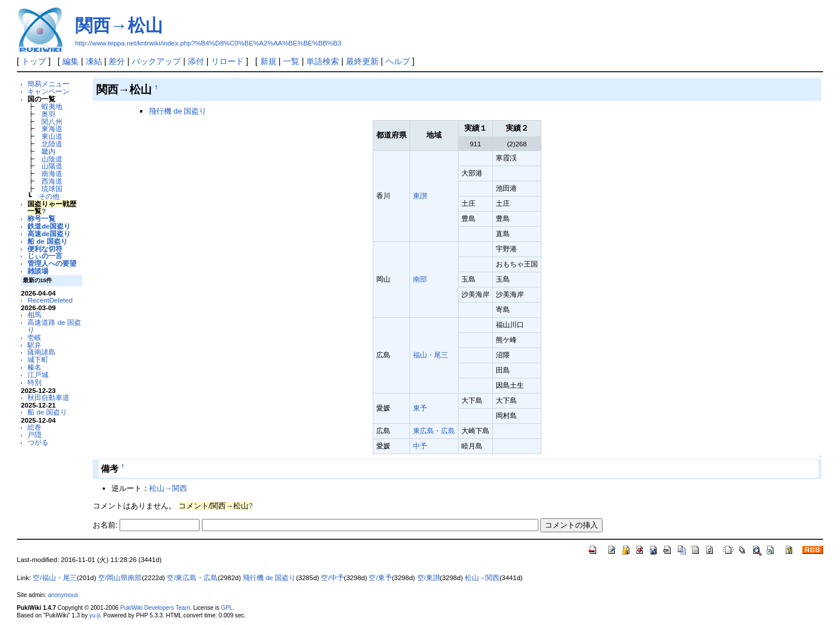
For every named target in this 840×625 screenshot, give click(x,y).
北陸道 (52, 144)
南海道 (52, 173)
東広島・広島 (434, 431)
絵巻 (34, 427)
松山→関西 (168, 488)
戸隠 (34, 435)
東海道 (52, 129)
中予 (420, 446)
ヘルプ (398, 61)
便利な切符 (45, 249)
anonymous (63, 595)
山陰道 (52, 159)
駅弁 (34, 345)
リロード (228, 61)
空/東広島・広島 (192, 578)
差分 (117, 61)
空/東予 (380, 578)
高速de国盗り (49, 234)
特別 (34, 382)
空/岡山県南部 (120, 578)
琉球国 (52, 189)
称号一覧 (41, 218)
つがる (38, 442)
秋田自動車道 (48, 397)
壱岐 (34, 337)
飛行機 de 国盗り (178, 111)
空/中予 (332, 578)
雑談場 (38, 271)
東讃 (420, 196)
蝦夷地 (52, 106)
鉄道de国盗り (49, 226)
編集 (71, 61)
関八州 (52, 122)
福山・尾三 (430, 355)
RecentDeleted (50, 300)
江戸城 (38, 375)
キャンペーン (48, 91)
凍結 (94, 61)
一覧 (291, 61)
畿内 (48, 151)
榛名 (34, 367)
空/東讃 (428, 578)
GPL (227, 608)
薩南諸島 (41, 352)
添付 (196, 61)
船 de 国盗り (47, 241)
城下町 (38, 359)
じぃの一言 (45, 256)
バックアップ (156, 61)
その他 (49, 196)
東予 (420, 408)
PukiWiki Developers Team (155, 608)
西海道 (52, 181)
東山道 (52, 136)
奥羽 (48, 114)
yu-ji (94, 615)
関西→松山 (119, 25)
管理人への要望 (52, 263)
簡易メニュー (48, 84)
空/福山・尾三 (55, 578)
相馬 (34, 315)
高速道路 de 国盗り (54, 326)
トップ (34, 61)
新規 (268, 61)
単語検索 (323, 61)
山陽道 (52, 166)
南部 (420, 279)
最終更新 (362, 61)
